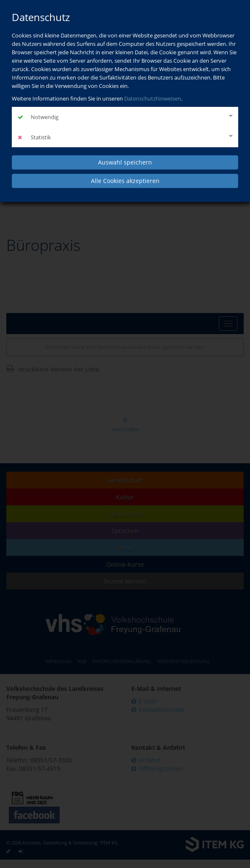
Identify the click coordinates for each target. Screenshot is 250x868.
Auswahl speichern (125, 162)
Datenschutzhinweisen (153, 98)
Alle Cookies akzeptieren (125, 181)
